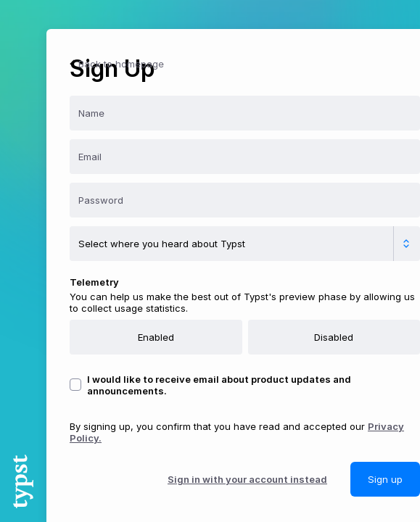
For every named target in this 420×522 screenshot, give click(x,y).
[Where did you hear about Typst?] (245, 244)
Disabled (334, 337)
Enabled (156, 337)
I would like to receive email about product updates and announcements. (219, 385)
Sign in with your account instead (247, 479)
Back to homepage (115, 64)
